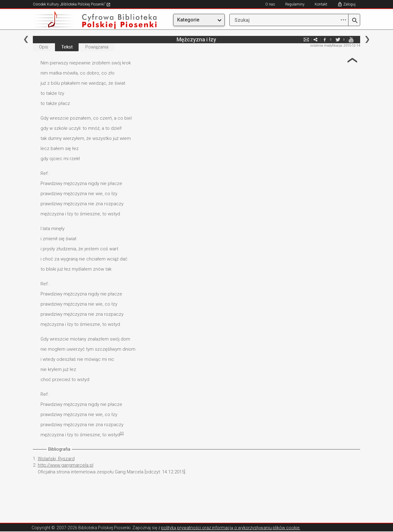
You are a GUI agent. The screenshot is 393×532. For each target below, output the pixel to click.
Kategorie (188, 20)
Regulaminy (295, 4)
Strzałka (352, 60)
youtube (351, 39)
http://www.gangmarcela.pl (66, 465)
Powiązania (97, 47)
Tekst (67, 47)
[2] (122, 433)
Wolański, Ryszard (56, 459)
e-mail (306, 39)
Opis (44, 47)
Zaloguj (349, 4)
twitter (338, 39)
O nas (270, 4)
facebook (325, 39)
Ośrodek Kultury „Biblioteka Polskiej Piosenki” (72, 4)
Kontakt (321, 4)
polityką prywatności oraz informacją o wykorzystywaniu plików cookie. (231, 528)
